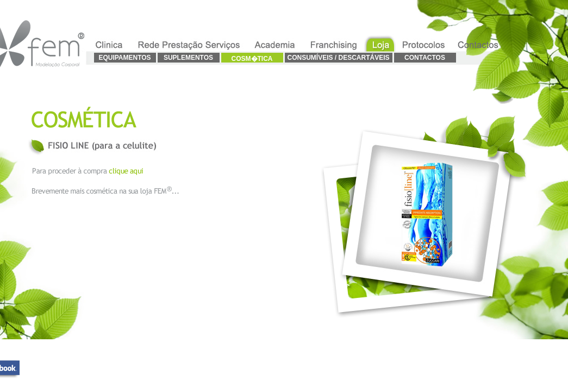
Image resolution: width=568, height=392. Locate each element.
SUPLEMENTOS (188, 58)
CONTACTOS (425, 58)
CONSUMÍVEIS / (312, 58)
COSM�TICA (252, 59)
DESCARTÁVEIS (363, 58)
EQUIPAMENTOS (124, 58)
